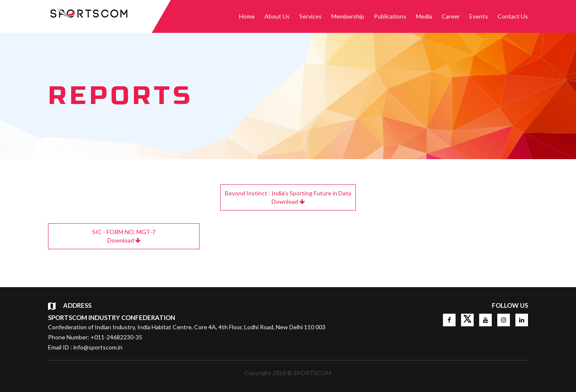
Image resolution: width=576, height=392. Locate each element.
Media (424, 16)
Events (479, 16)
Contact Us (513, 16)
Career (451, 16)
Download (288, 197)
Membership (348, 16)
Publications (390, 16)
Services (311, 16)
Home (247, 16)
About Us (277, 16)
